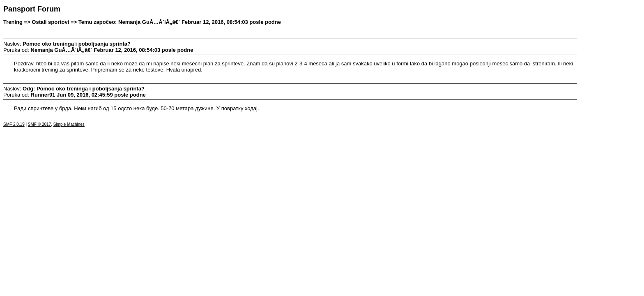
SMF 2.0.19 (14, 124)
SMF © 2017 (39, 124)
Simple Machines (69, 124)
